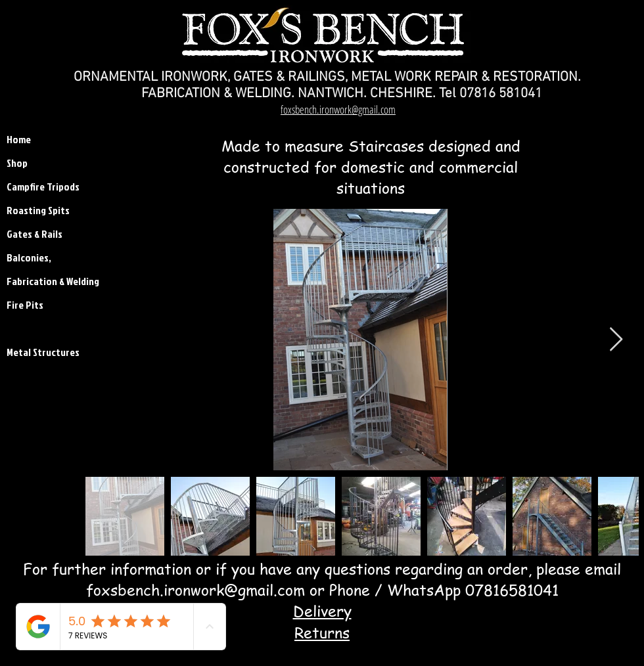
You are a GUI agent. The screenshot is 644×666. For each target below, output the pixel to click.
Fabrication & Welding (39, 281)
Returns (322, 633)
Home (19, 139)
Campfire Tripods (39, 187)
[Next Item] (616, 340)
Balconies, (29, 257)
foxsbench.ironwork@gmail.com (195, 590)
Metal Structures (39, 352)
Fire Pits (25, 305)
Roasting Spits (38, 210)
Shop (17, 163)
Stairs (19, 328)
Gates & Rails (34, 234)
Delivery (322, 611)
